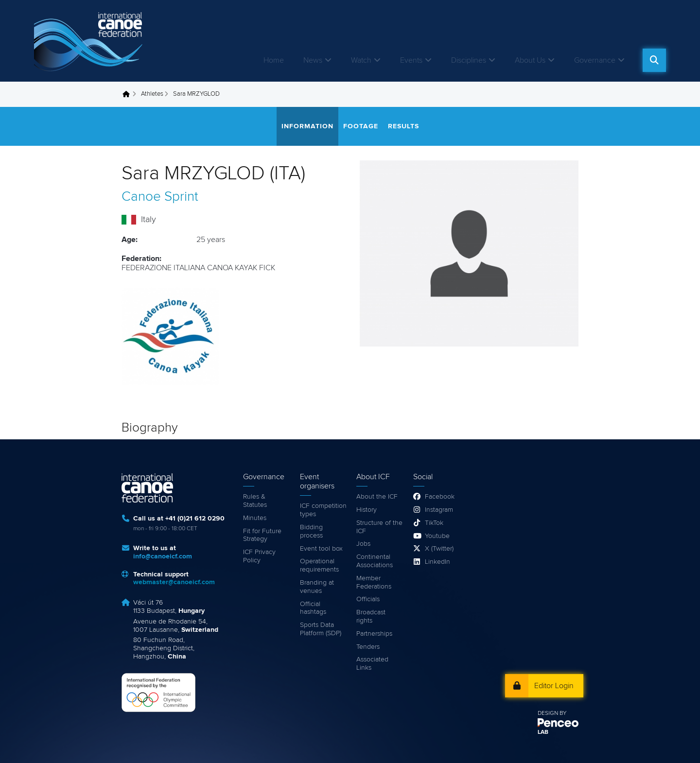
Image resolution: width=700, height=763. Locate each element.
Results (403, 126)
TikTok (434, 523)
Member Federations (374, 582)
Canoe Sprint (160, 197)
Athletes (152, 94)
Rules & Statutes (255, 501)
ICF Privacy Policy (259, 556)
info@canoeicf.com (163, 556)
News (313, 60)
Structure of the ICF (379, 527)
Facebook (440, 497)
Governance (595, 60)
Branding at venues (317, 587)
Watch (361, 60)
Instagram (439, 510)
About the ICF (377, 497)
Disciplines (469, 60)
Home (274, 60)
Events (411, 60)
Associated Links (372, 664)
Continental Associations (375, 561)
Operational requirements (319, 565)
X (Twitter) (439, 549)
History (367, 510)
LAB (543, 732)
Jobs (363, 544)
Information (307, 126)
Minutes (255, 518)
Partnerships (374, 634)
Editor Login (554, 686)
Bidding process (311, 531)
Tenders (368, 647)
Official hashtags (313, 608)
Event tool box (321, 549)
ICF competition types (323, 510)
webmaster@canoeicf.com (174, 582)
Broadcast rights (371, 616)
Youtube (437, 536)
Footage (361, 126)
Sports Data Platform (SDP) (321, 629)
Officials (368, 599)
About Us (530, 60)
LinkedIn (437, 562)
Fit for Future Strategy (262, 535)
